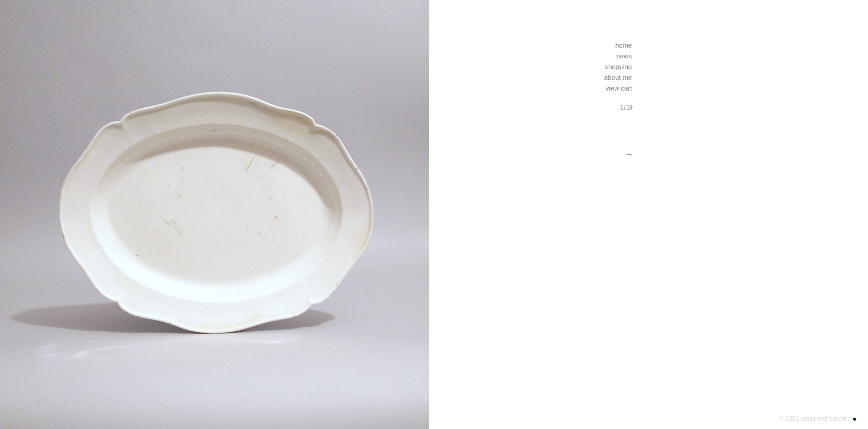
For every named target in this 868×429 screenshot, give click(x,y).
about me (618, 77)
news (624, 56)
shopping (619, 67)
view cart (619, 88)
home (624, 45)
